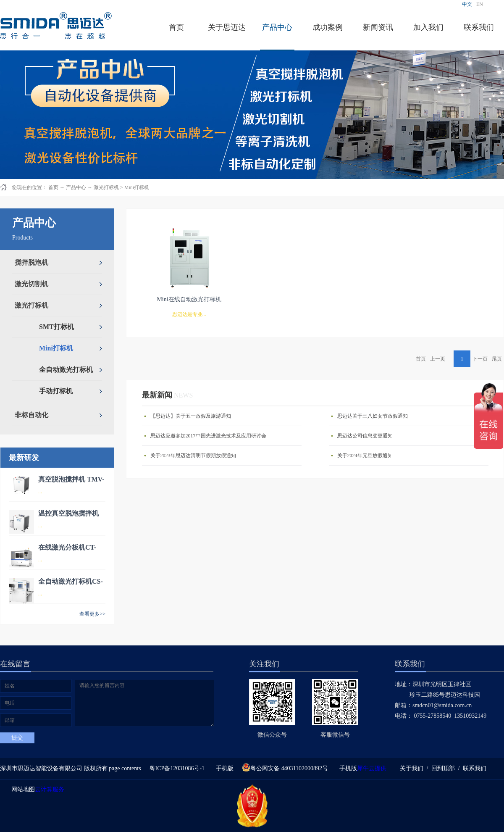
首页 (176, 27)
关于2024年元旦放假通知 (365, 455)
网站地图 (22, 789)
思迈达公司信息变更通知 (365, 436)
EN (480, 4)
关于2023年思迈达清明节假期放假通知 (193, 455)
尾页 (497, 359)
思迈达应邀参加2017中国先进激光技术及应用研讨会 (208, 436)
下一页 (480, 359)
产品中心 (76, 187)
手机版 (223, 768)
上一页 (438, 359)
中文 (467, 4)
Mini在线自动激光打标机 (189, 299)
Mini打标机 (137, 187)
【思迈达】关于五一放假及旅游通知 (191, 416)
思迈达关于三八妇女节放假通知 (373, 416)
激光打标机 (106, 187)
